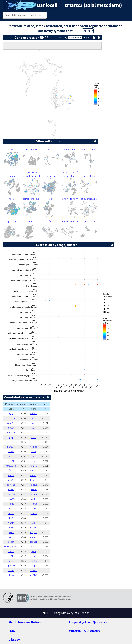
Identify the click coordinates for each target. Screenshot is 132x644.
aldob (34, 489)
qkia (34, 551)
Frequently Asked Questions (88, 622)
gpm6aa (11, 423)
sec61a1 (34, 547)
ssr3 (34, 428)
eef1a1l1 (34, 527)
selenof (34, 518)
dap (34, 566)
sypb (11, 561)
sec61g (34, 475)
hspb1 (34, 499)
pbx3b (11, 518)
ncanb (11, 570)
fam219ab (11, 466)
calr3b (34, 561)
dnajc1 (34, 471)
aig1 (11, 437)
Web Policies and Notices (25, 622)
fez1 (11, 471)
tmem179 (11, 456)
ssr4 (34, 456)
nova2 (11, 451)
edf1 (34, 418)
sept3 (11, 542)
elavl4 (11, 489)
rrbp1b (34, 532)
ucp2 (34, 523)
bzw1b (34, 480)
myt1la (11, 442)
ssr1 (34, 432)
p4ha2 (34, 513)
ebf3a (11, 475)
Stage (86, 38)
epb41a (11, 432)
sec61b (34, 413)
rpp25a (11, 480)
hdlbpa (34, 447)
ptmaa (11, 575)
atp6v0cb (11, 566)
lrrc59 (34, 451)
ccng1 (34, 461)
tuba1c (11, 428)
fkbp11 (34, 494)
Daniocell (47, 5)
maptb (11, 523)
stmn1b (11, 418)
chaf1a (34, 504)
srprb (34, 556)
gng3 (11, 413)
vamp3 (34, 466)
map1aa (11, 494)
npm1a (34, 537)
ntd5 (34, 509)
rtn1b (11, 556)
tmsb (11, 527)
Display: (64, 37)
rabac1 (34, 542)
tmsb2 (11, 513)
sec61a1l (34, 575)
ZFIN (88, 31)
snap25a (11, 499)
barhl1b (11, 447)
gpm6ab (11, 485)
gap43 (11, 532)
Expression (75, 38)
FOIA (12, 631)
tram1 (34, 442)
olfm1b (11, 461)
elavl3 (11, 504)
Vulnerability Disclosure (85, 631)
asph (34, 437)
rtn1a (11, 509)
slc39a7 (34, 570)
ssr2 (34, 423)
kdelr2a (34, 485)
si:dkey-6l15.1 (11, 547)
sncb (11, 537)
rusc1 (11, 551)
